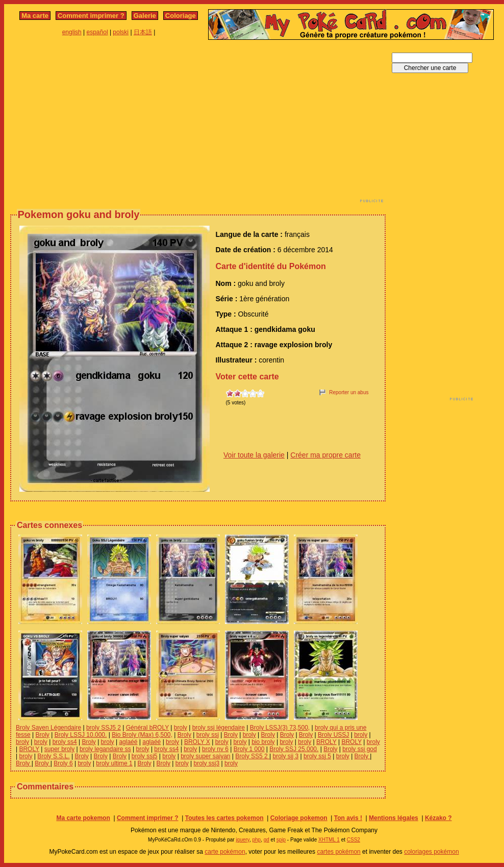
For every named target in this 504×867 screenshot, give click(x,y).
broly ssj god (359, 749)
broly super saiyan (205, 756)
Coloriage (181, 16)
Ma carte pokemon (83, 818)
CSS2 (354, 840)
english (72, 32)
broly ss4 (65, 742)
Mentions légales (394, 818)
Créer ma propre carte (325, 455)
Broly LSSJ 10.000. (81, 735)
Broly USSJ (333, 735)
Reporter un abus (349, 392)
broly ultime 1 (114, 763)
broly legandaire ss (105, 749)
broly (181, 728)
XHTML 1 (329, 840)
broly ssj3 (207, 763)
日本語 (143, 32)
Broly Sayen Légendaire (48, 728)
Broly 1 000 (249, 749)
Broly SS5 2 (252, 756)
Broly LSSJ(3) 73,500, (280, 728)
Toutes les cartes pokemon (224, 818)
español (97, 32)
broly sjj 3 (285, 756)
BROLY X (197, 742)
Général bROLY (147, 728)
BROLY (326, 742)
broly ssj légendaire (219, 728)
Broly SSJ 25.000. (294, 749)
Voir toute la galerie (254, 455)
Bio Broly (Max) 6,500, (142, 735)
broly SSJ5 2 (104, 728)
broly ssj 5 (317, 756)
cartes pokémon (338, 852)
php (256, 840)
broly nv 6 (215, 749)
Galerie (145, 16)
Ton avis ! (348, 818)
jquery (243, 840)
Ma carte (35, 16)
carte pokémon (225, 852)
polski (121, 32)
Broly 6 (63, 763)
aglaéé (128, 742)
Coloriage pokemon (299, 818)
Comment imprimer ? (91, 16)
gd (267, 840)
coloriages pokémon (431, 852)
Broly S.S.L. (53, 756)
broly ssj (208, 735)
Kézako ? (438, 818)
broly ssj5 (145, 756)
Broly (42, 735)
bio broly (263, 742)
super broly (59, 749)
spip (281, 840)
